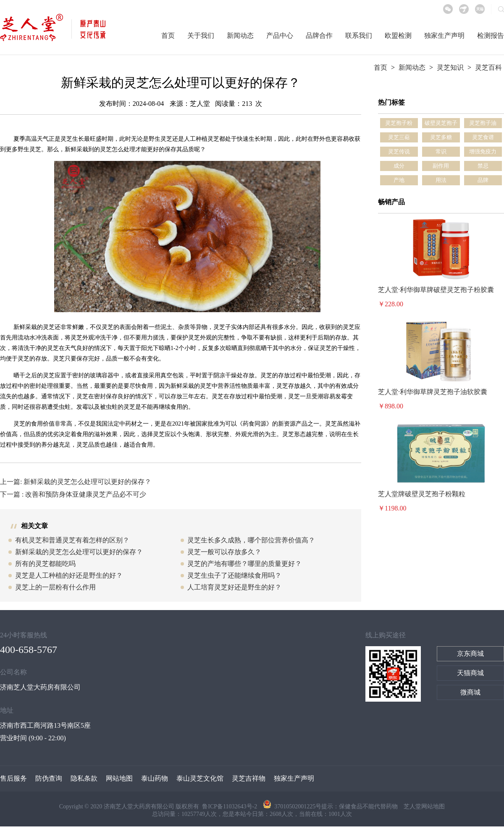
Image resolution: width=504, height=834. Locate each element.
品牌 (483, 180)
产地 (399, 180)
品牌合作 (319, 36)
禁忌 (483, 166)
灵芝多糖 (441, 137)
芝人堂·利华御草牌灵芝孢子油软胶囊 (433, 392)
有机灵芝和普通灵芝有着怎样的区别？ (72, 540)
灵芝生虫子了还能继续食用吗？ (234, 575)
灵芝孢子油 (483, 123)
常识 (441, 151)
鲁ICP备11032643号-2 (230, 806)
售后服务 (13, 778)
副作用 (441, 166)
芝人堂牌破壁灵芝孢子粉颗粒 (422, 494)
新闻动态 (240, 36)
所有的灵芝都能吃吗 (45, 564)
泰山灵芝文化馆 (200, 778)
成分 (399, 166)
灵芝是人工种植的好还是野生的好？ (69, 575)
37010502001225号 (292, 806)
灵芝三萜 (399, 137)
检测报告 (491, 36)
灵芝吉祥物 (249, 778)
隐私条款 (84, 778)
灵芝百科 (488, 67)
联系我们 (359, 36)
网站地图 (119, 778)
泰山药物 (155, 778)
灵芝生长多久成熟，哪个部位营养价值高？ (251, 540)
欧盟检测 (398, 36)
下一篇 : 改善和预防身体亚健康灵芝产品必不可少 (73, 494)
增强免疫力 (483, 151)
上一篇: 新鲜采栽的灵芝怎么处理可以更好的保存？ (76, 482)
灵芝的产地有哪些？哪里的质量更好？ (244, 564)
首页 (168, 36)
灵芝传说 (399, 151)
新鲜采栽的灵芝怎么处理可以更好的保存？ (79, 552)
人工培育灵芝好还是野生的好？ (234, 587)
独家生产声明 (444, 36)
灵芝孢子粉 (399, 123)
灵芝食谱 (483, 137)
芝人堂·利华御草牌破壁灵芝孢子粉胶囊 (436, 290)
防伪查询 (49, 778)
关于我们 (201, 36)
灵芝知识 (450, 67)
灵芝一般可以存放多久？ (224, 552)
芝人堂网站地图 (424, 806)
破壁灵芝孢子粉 (441, 124)
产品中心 (280, 36)
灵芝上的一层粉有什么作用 (55, 587)
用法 (441, 180)
